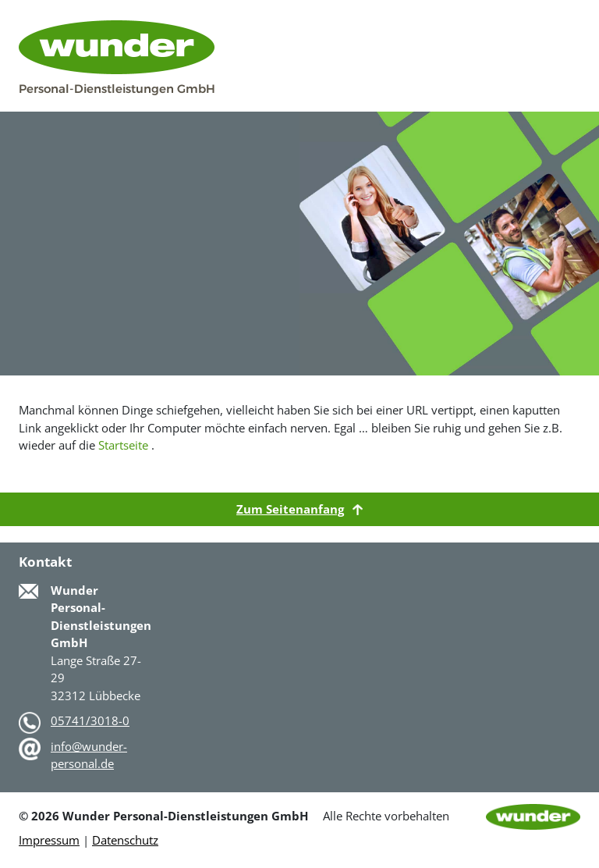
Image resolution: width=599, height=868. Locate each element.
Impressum (49, 840)
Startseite (123, 445)
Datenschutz (125, 840)
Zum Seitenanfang (299, 509)
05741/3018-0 (90, 720)
